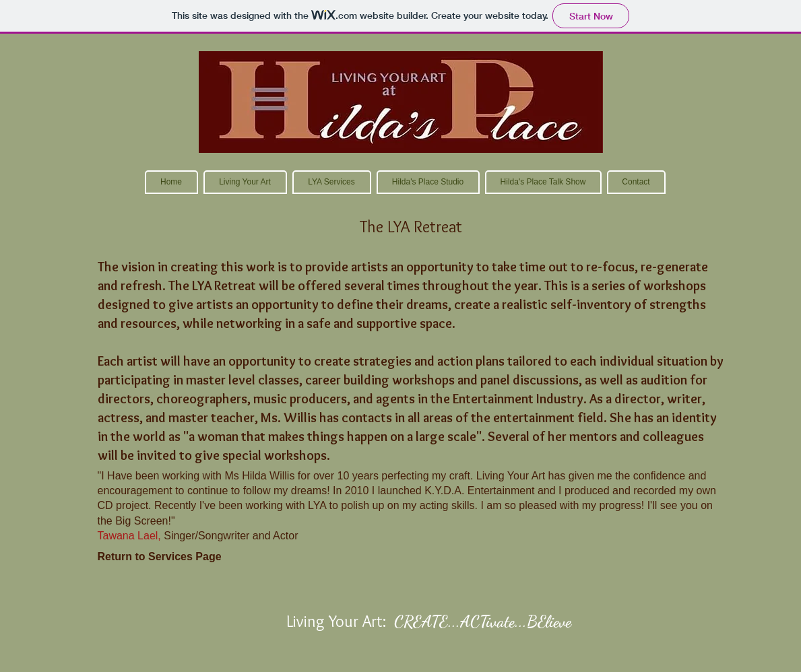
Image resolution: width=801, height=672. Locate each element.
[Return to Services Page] (160, 557)
